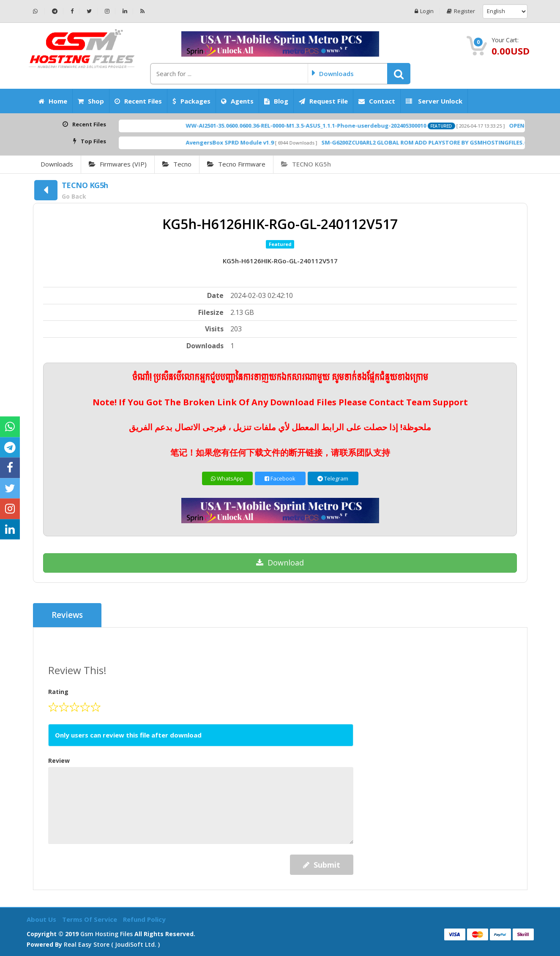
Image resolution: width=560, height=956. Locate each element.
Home (53, 101)
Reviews (67, 615)
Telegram (333, 478)
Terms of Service (90, 919)
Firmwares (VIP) (118, 164)
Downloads (57, 164)
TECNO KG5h (306, 164)
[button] (399, 74)
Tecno (177, 164)
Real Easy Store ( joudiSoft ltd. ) (112, 944)
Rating (58, 692)
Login (424, 11)
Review (59, 761)
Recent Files (138, 101)
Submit (322, 865)
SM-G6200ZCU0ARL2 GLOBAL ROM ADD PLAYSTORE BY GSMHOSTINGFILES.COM (451, 142)
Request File (323, 101)
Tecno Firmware (236, 164)
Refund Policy (144, 919)
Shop (91, 101)
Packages (191, 101)
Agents (237, 101)
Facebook (280, 478)
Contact (377, 101)
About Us (42, 919)
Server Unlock (434, 101)
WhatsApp (227, 478)
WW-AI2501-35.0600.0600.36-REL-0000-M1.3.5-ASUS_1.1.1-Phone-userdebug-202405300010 (328, 126)
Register (461, 11)
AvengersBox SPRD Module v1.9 (251, 142)
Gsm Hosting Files (107, 934)
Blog (276, 101)
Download (280, 563)
